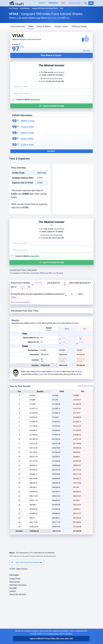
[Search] (86, 3)
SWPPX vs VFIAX (28, 121)
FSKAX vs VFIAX (27, 133)
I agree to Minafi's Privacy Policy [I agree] (51, 639)
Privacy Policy (15, 625)
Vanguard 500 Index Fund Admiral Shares (45, 8)
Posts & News (44, 26)
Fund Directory (25, 8)
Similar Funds (61, 26)
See (86, 51)
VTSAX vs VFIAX (27, 127)
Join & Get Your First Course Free (27, 608)
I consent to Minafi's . (28, 99)
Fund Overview (18, 26)
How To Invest (13, 8)
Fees (31, 26)
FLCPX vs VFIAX (27, 145)
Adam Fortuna (22, 615)
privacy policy (35, 99)
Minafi (12, 599)
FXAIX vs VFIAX (27, 139)
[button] (43, 3)
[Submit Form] (51, 106)
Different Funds (79, 26)
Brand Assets (15, 628)
